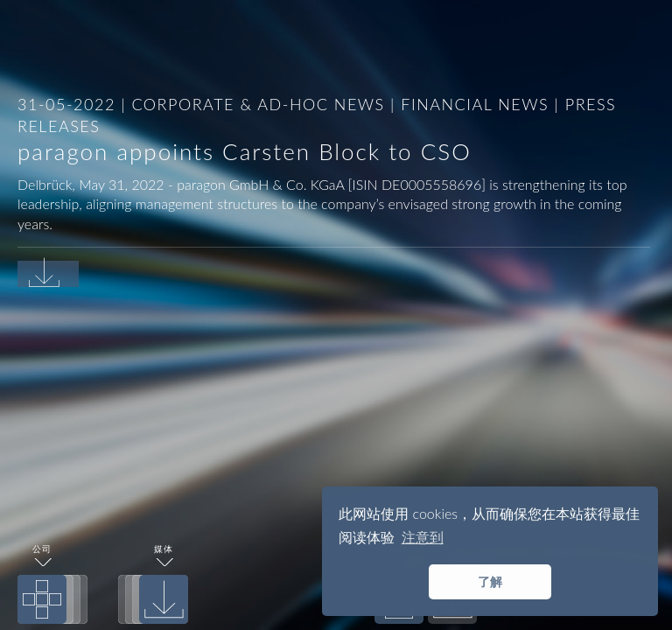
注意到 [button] (423, 537)
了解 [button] (490, 581)
